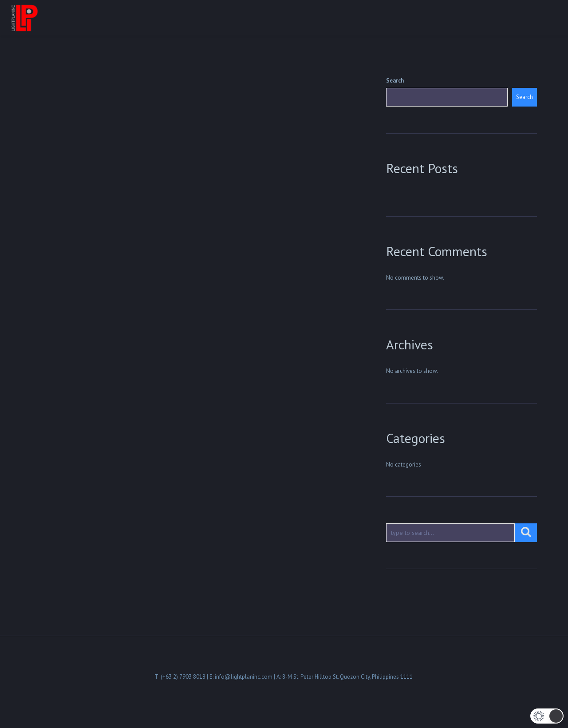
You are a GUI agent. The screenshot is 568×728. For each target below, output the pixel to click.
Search (395, 81)
